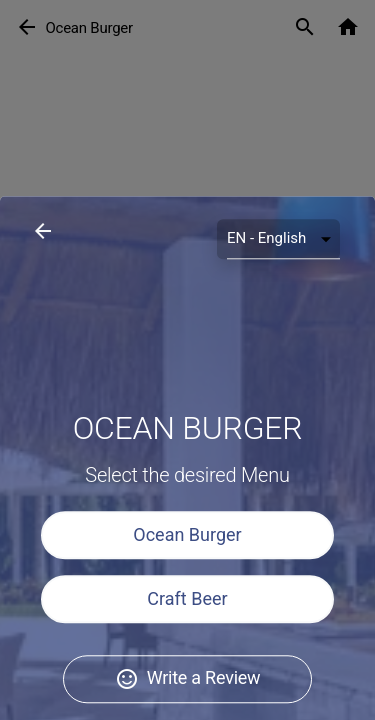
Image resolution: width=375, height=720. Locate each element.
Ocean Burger (187, 644)
